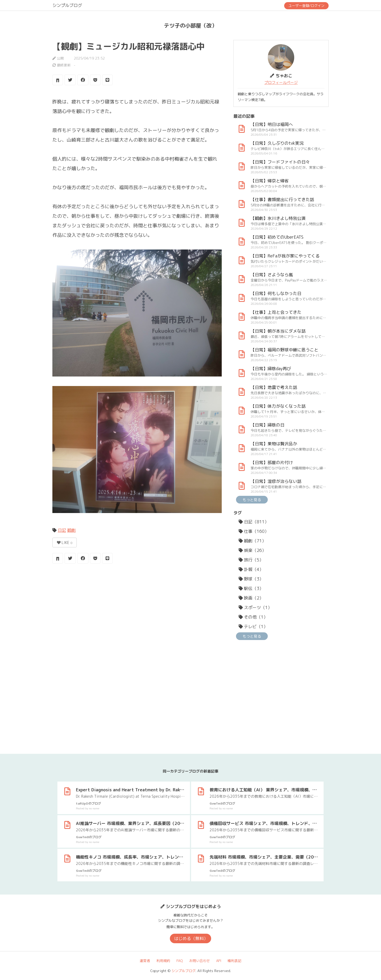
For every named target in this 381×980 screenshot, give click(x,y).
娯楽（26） (252, 550)
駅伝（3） (251, 588)
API (219, 961)
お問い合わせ (199, 961)
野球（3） (251, 579)
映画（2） (251, 598)
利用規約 (163, 961)
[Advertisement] (137, 610)
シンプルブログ (67, 5)
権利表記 (234, 961)
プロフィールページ (281, 82)
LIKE (65, 543)
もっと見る (252, 500)
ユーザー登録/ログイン (306, 6)
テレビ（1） (253, 627)
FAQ (180, 961)
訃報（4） (251, 569)
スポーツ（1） (255, 607)
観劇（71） (252, 541)
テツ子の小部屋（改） (190, 25)
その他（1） (253, 617)
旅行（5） (251, 560)
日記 (62, 530)
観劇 (71, 530)
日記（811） (254, 522)
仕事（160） (254, 531)
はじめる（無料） (191, 938)
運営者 (145, 961)
